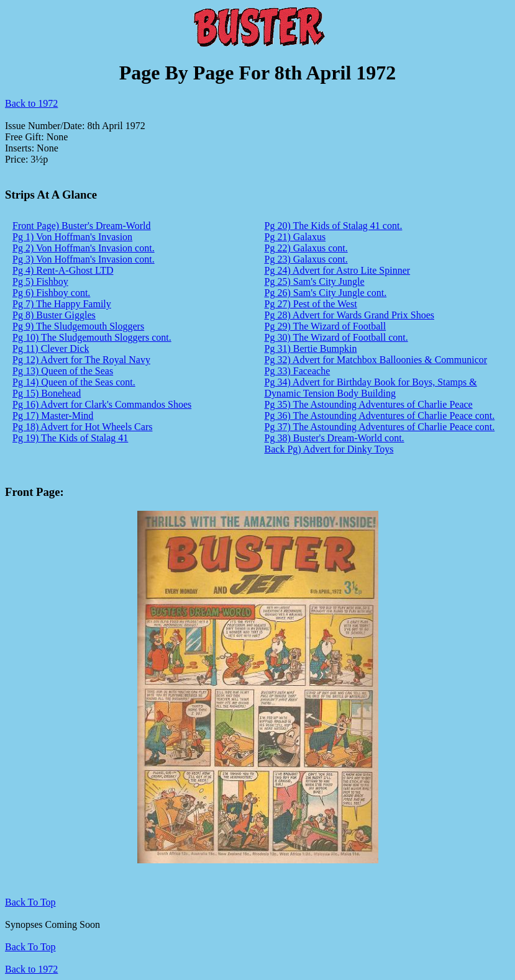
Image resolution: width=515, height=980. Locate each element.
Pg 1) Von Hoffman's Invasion (72, 237)
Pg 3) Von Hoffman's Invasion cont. (84, 259)
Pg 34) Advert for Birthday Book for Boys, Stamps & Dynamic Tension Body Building (371, 388)
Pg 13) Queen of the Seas (63, 371)
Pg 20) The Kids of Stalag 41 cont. (334, 226)
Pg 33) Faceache (298, 371)
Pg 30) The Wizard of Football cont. (336, 337)
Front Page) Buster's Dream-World (81, 226)
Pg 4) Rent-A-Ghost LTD (63, 270)
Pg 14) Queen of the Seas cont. (74, 382)
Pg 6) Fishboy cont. (51, 293)
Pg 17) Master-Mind (53, 416)
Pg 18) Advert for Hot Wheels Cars (82, 427)
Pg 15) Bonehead (47, 393)
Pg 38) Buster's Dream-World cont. (335, 438)
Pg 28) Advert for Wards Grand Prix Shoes (350, 315)
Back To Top (30, 947)
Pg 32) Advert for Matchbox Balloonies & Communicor (376, 360)
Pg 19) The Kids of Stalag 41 (70, 438)
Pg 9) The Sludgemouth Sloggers (78, 326)
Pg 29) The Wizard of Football (326, 326)
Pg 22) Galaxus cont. (306, 248)
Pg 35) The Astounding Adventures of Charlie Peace (369, 404)
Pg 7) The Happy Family (62, 304)
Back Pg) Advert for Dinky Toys (329, 449)
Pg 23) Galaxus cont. (306, 259)
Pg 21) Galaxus (295, 237)
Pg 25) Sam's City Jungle (315, 281)
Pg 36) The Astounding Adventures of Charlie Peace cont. (380, 416)
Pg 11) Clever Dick (51, 348)
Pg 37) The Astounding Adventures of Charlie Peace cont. (380, 427)
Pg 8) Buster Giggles (54, 315)
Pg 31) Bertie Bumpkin (311, 348)
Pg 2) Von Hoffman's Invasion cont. (84, 248)
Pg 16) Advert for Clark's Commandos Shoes (102, 404)
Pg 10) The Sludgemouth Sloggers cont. (92, 337)
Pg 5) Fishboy (40, 281)
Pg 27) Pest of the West (311, 304)
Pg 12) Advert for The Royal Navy (81, 360)
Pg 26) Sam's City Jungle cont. (326, 293)
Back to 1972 (31, 103)
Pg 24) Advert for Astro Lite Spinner (338, 270)
